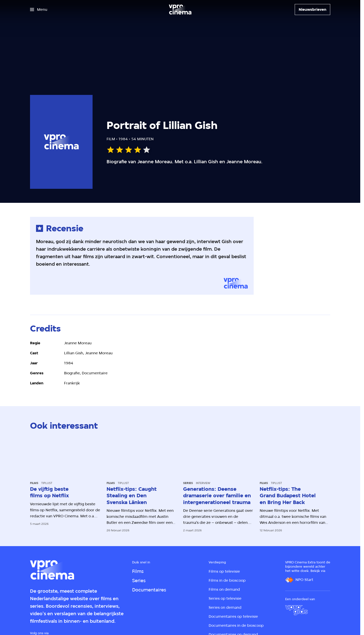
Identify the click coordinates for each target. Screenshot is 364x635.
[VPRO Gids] (296, 610)
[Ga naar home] (180, 10)
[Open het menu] (39, 10)
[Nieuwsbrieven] (312, 10)
